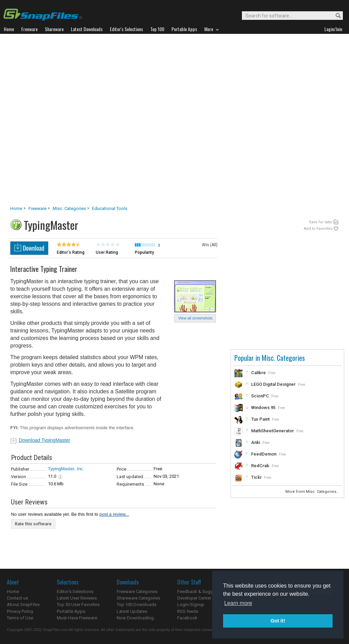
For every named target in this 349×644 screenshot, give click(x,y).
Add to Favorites (318, 229)
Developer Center (194, 598)
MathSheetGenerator (273, 431)
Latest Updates (132, 611)
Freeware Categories (137, 592)
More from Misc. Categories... (313, 492)
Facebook (187, 618)
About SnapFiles (23, 604)
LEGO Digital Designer (273, 384)
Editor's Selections (75, 592)
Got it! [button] (278, 621)
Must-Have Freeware (77, 618)
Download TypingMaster (44, 440)
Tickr (256, 477)
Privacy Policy (20, 611)
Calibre (258, 373)
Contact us (17, 598)
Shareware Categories (138, 598)
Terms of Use (20, 618)
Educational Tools (110, 208)
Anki (256, 442)
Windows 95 (263, 408)
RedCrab (260, 466)
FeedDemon (264, 454)
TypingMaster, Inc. (66, 469)
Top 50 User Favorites (78, 604)
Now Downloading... (137, 618)
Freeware (37, 208)
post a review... (114, 514)
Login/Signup (191, 604)
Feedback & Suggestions (202, 592)
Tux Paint (260, 419)
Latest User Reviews (77, 598)
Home (16, 208)
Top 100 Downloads (137, 604)
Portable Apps (71, 611)
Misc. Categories (69, 208)
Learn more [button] (238, 603)
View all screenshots (195, 318)
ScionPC (260, 396)
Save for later (321, 222)
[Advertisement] (83, 122)
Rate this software (33, 524)
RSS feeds (188, 611)
